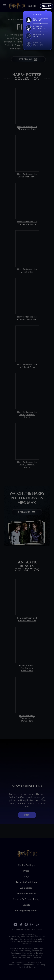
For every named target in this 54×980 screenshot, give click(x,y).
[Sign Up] (47, 6)
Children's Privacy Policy (26, 899)
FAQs (26, 876)
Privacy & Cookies (26, 893)
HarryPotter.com (22, 937)
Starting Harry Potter (26, 910)
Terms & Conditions (26, 882)
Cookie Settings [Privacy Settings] (26, 865)
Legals (26, 905)
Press (26, 871)
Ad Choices (26, 888)
